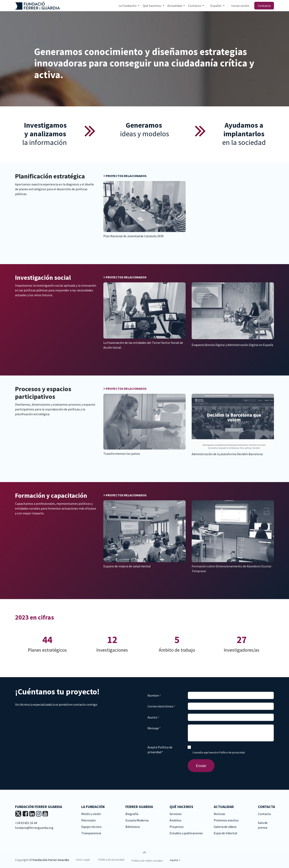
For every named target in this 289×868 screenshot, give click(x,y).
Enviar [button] (201, 766)
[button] (144, 852)
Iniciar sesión (240, 6)
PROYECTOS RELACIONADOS (126, 389)
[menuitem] (129, 6)
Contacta (264, 6)
